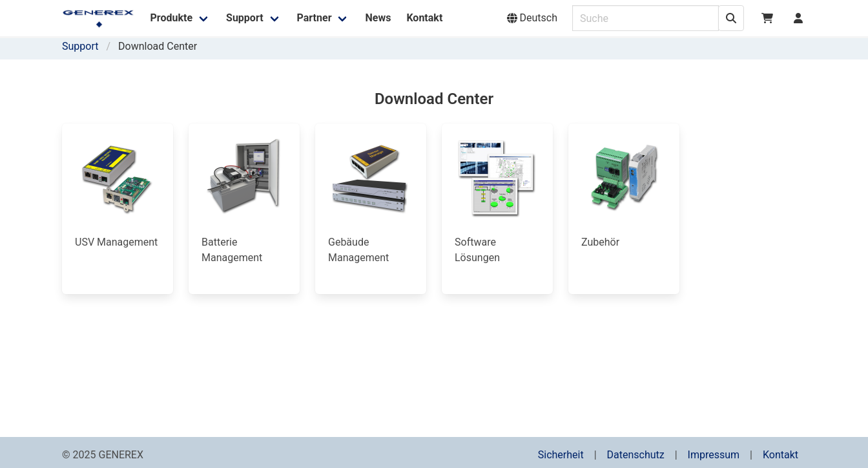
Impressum (714, 455)
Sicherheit (561, 455)
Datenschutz (636, 455)
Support (80, 46)
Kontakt (780, 455)
